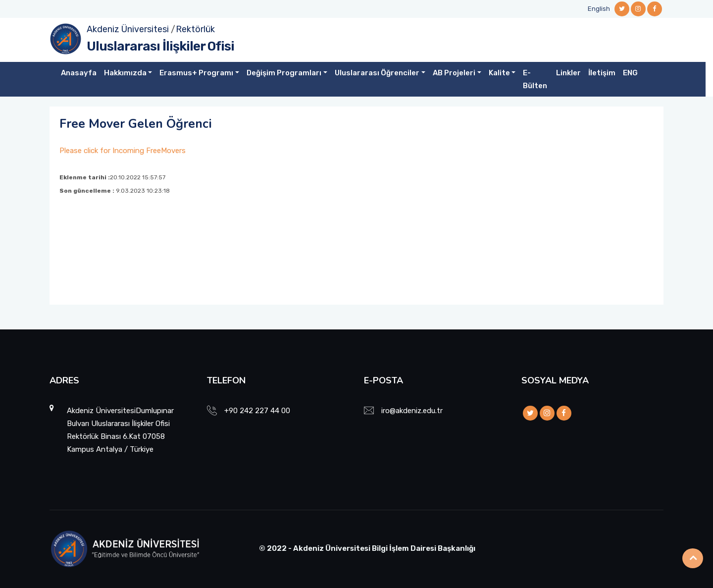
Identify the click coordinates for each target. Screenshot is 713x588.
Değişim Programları (284, 73)
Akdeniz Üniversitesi (128, 29)
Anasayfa (79, 73)
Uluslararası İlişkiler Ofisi (160, 46)
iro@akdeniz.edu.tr (412, 411)
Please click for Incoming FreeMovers (123, 151)
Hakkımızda (125, 73)
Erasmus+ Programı (196, 73)
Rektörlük (195, 29)
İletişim (602, 73)
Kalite (499, 73)
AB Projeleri (454, 73)
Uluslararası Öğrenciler (377, 73)
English (599, 9)
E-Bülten (535, 79)
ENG (630, 73)
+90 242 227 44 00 (257, 411)
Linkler (568, 73)
